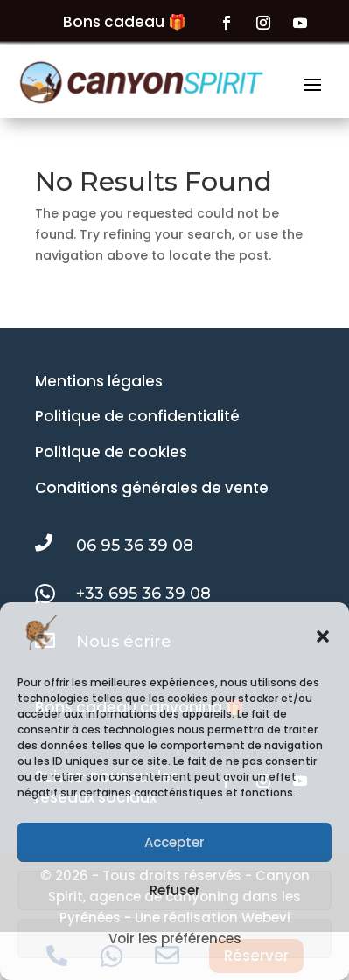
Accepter (174, 842)
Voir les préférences (175, 938)
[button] (323, 636)
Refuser (175, 890)
